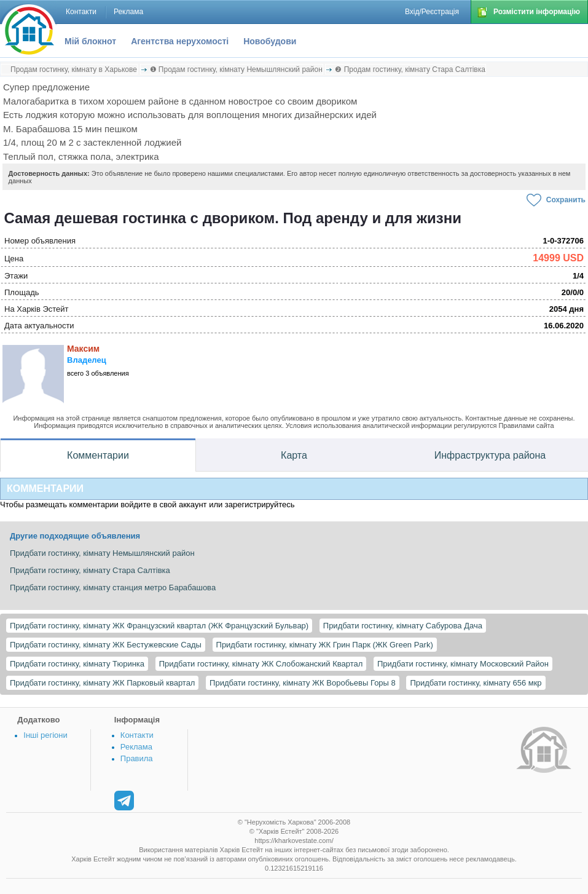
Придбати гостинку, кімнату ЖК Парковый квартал (102, 683)
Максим (83, 349)
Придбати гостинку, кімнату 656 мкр (476, 683)
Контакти (137, 735)
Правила (137, 758)
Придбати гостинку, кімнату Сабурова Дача (403, 626)
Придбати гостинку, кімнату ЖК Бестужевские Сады (106, 645)
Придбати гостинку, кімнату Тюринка (77, 664)
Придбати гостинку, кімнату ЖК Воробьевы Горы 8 (303, 683)
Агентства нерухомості (180, 41)
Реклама (136, 747)
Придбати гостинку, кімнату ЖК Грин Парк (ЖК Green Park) (325, 645)
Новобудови (270, 41)
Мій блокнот (90, 41)
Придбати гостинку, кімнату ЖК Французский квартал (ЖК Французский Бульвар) (159, 626)
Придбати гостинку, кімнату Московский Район (463, 664)
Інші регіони (45, 735)
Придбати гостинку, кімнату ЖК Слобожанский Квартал (261, 664)
